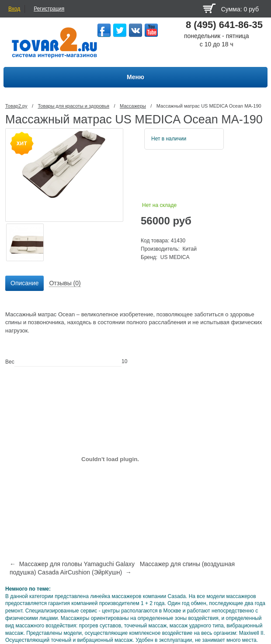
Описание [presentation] (24, 283)
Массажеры (133, 106)
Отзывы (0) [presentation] (65, 283)
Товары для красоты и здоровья (73, 106)
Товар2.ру (16, 106)
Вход (14, 9)
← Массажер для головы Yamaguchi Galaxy (72, 564)
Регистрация (49, 9)
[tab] (24, 283)
